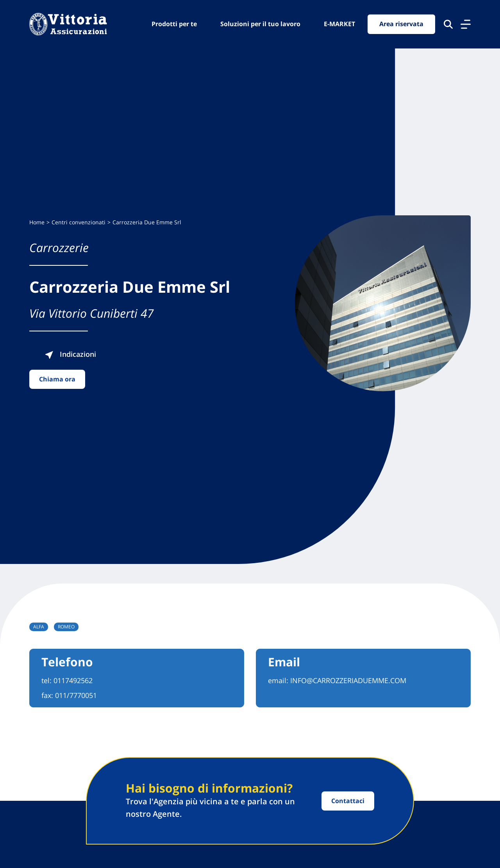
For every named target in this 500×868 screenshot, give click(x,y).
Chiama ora (57, 379)
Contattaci (348, 801)
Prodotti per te (174, 24)
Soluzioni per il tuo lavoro (260, 24)
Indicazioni (75, 354)
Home (37, 222)
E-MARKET (339, 24)
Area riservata (401, 24)
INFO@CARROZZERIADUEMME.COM (348, 680)
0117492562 (73, 680)
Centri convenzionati (79, 222)
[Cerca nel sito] (448, 24)
